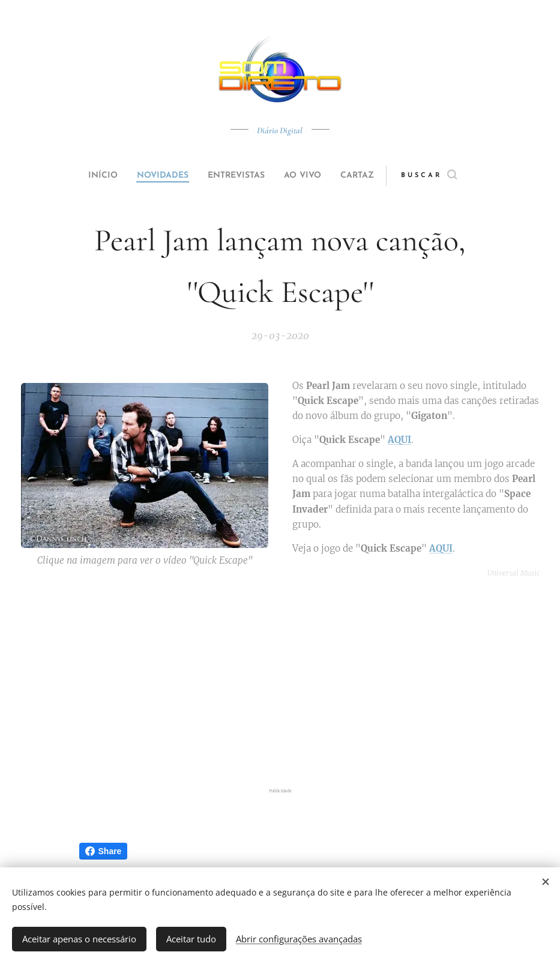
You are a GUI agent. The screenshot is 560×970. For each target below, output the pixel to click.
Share (104, 851)
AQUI (399, 440)
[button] (452, 176)
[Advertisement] (291, 683)
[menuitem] (89, 176)
